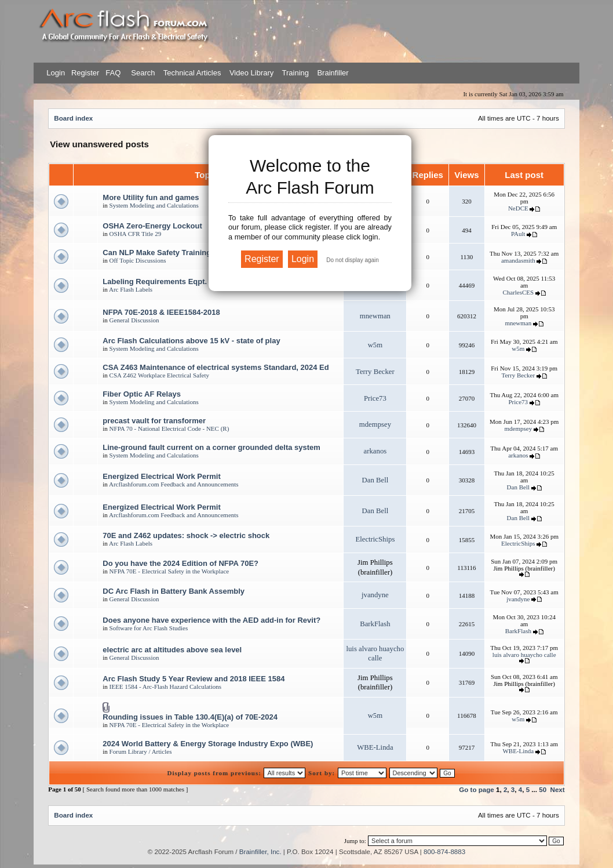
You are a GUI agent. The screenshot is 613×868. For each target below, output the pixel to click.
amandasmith (518, 260)
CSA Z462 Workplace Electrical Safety (159, 375)
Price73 (375, 398)
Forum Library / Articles (141, 751)
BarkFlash (375, 624)
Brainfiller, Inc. (260, 851)
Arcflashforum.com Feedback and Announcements (174, 484)
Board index (73, 118)
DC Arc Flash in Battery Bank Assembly (174, 591)
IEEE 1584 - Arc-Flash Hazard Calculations (165, 687)
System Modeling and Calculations (154, 205)
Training (295, 73)
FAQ (112, 73)
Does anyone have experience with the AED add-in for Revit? (211, 620)
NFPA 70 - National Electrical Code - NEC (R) (169, 428)
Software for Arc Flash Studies (149, 628)
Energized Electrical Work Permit (162, 476)
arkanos (375, 451)
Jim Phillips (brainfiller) (524, 568)
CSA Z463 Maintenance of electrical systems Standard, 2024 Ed (216, 367)
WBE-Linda (375, 747)
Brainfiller (333, 73)
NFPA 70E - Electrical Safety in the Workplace (169, 571)
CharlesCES (518, 292)
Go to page (477, 789)
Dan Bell (375, 480)
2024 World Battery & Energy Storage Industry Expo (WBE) (208, 744)
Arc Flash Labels (131, 289)
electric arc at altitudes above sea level (172, 650)
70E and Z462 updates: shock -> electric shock (186, 535)
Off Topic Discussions (138, 260)
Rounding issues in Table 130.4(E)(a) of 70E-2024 (190, 717)
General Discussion (134, 320)
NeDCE (518, 208)
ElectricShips (375, 539)
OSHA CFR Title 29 (136, 234)
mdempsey (375, 424)
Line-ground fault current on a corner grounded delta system (211, 447)
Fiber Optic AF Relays (142, 394)
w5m (375, 345)
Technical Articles (192, 73)
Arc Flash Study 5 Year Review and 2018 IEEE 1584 (194, 679)
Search (142, 73)
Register (84, 73)
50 (543, 789)
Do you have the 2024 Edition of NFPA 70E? (180, 563)
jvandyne (375, 595)
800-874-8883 (444, 851)
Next (558, 789)
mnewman (375, 316)
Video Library (251, 73)
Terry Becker (375, 372)
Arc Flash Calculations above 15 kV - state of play (191, 341)
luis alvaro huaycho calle (524, 655)
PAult (518, 234)
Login (56, 73)
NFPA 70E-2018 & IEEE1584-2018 (161, 312)
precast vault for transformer (154, 421)
